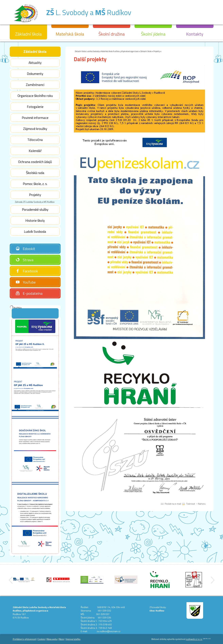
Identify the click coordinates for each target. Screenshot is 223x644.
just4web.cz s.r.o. (194, 639)
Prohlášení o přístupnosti (24, 639)
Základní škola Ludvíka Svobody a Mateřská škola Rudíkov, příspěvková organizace (107, 51)
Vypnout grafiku (73, 639)
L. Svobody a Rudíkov (89, 12)
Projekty (157, 51)
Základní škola (146, 51)
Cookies (41, 639)
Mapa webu (52, 639)
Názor (62, 639)
